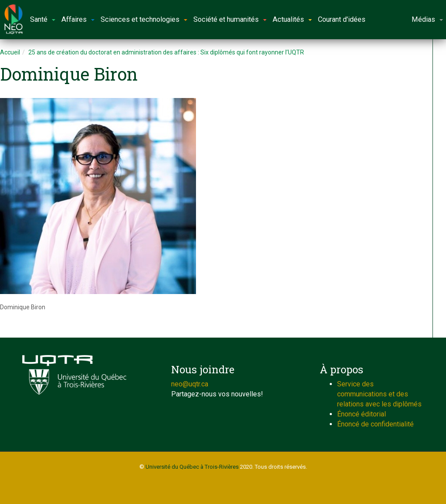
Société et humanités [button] (230, 19)
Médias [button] (427, 19)
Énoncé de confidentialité (375, 424)
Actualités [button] (292, 19)
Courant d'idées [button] (342, 19)
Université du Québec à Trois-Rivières (192, 467)
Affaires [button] (78, 19)
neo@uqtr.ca (190, 384)
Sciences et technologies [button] (144, 19)
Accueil (10, 52)
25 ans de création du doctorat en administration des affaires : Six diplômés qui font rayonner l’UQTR (166, 52)
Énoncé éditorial (362, 414)
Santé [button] (43, 19)
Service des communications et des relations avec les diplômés (379, 394)
